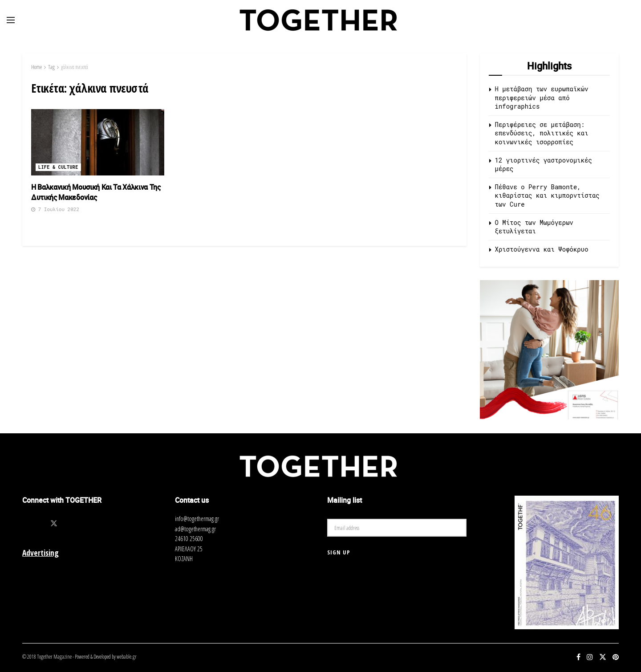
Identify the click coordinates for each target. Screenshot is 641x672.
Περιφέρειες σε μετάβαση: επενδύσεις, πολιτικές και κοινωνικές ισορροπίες (542, 133)
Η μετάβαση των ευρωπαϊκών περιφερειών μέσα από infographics (542, 98)
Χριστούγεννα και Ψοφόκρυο (542, 249)
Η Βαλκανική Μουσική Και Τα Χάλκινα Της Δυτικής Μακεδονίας (96, 192)
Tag (51, 67)
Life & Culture (58, 167)
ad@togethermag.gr (195, 529)
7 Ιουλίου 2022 (55, 209)
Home (37, 67)
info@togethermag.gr (197, 519)
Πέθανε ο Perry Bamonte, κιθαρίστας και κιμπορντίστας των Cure (547, 195)
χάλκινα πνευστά (75, 67)
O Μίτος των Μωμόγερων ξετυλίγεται (534, 227)
